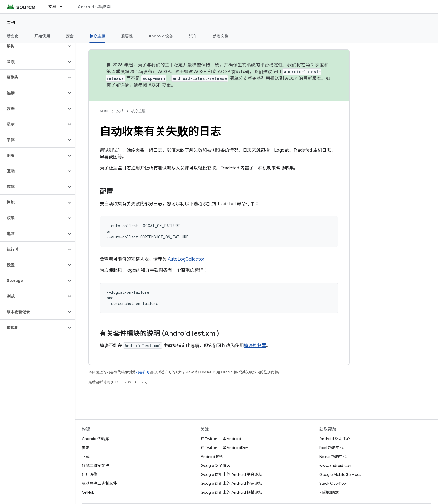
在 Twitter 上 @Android (221, 439)
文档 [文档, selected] (52, 7)
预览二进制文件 (96, 465)
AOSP (104, 111)
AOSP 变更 (160, 85)
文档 (11, 23)
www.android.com (336, 465)
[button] (33, 46)
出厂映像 (90, 474)
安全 (70, 36)
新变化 (13, 36)
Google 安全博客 (216, 465)
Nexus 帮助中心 (333, 457)
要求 (86, 448)
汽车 (193, 36)
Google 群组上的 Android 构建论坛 (231, 483)
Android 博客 (212, 457)
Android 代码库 (95, 439)
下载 (86, 457)
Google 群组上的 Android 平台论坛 (231, 474)
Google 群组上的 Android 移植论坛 (231, 492)
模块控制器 (255, 346)
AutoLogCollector (186, 259)
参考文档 (221, 36)
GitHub (88, 492)
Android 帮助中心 (335, 439)
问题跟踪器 (329, 492)
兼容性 (127, 36)
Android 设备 (161, 36)
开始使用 (42, 36)
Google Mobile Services (340, 474)
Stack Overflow (333, 483)
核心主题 (138, 111)
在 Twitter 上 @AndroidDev (224, 448)
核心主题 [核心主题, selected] (97, 36)
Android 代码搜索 (94, 7)
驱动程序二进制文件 (99, 483)
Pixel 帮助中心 (331, 448)
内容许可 (143, 372)
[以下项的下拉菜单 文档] (64, 7)
